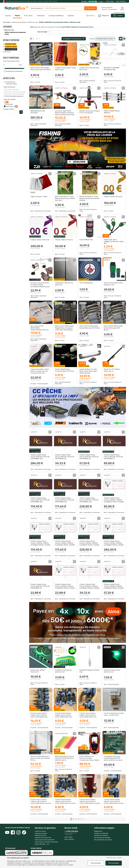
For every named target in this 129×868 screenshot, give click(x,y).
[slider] (4, 68)
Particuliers (9, 104)
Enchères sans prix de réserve (15, 92)
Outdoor (71, 16)
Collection (41, 16)
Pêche (17, 16)
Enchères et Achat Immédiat (15, 94)
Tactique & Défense (56, 16)
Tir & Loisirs (28, 16)
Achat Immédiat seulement (14, 96)
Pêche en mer (33, 22)
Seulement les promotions (14, 71)
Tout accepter (114, 863)
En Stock (8, 52)
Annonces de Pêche (19, 22)
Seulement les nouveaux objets (11, 83)
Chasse (8, 16)
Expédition (11, 44)
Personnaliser (96, 863)
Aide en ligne (110, 1)
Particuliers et (12, 106)
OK (21, 112)
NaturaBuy (7, 22)
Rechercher (91, 8)
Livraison (11, 49)
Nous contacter (121, 1)
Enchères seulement (12, 90)
